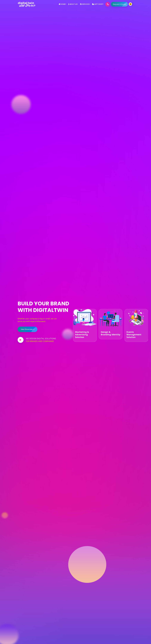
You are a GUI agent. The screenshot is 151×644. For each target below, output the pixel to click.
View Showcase (29, 329)
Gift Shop (97, 4)
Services (85, 4)
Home (62, 4)
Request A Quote (120, 4)
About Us (73, 4)
